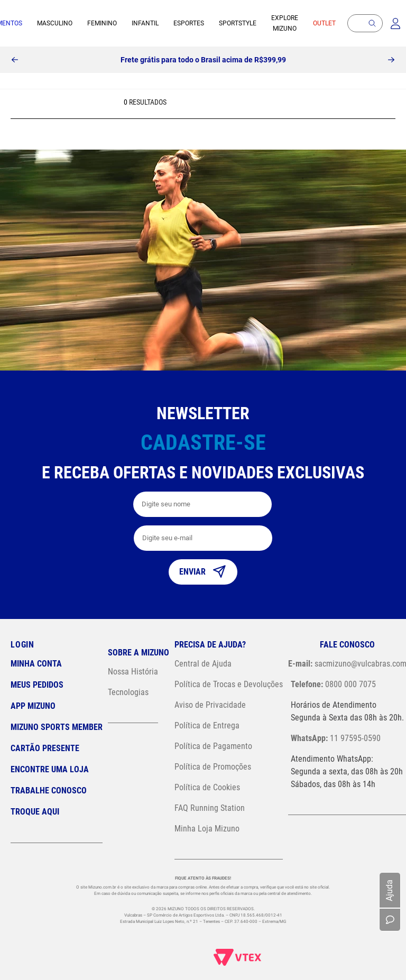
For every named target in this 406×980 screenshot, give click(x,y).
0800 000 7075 (333, 684)
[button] (372, 23)
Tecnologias (128, 692)
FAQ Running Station (210, 808)
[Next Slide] (391, 60)
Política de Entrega (207, 725)
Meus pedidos (37, 685)
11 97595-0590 (336, 738)
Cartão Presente (45, 748)
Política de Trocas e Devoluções (229, 684)
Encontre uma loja (50, 769)
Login (22, 645)
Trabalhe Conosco (49, 791)
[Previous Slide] (15, 60)
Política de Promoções (213, 767)
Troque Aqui (35, 812)
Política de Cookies (207, 787)
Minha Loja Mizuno (207, 829)
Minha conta (36, 664)
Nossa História (133, 672)
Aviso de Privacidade (210, 705)
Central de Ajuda (203, 664)
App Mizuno (33, 706)
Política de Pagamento (213, 746)
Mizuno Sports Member (57, 727)
